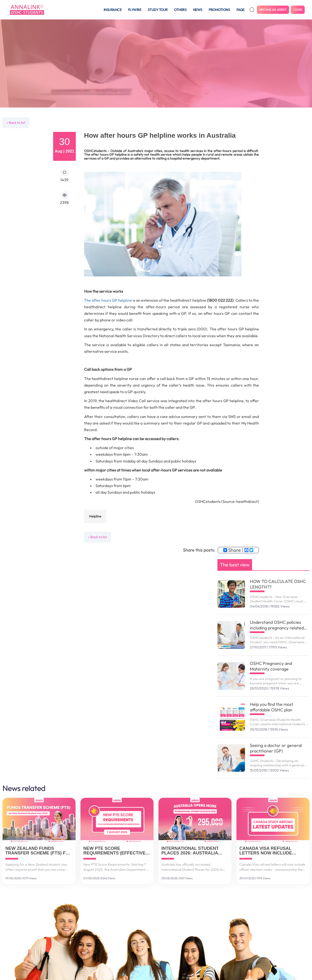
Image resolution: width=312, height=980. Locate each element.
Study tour (158, 10)
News (198, 10)
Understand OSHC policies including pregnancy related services (277, 625)
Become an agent (273, 10)
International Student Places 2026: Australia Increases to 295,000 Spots (194, 851)
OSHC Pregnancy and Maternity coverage (271, 666)
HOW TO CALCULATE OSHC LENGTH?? (278, 584)
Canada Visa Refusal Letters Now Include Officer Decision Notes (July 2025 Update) (268, 851)
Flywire (135, 10)
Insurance (113, 10)
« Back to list (16, 123)
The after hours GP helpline (108, 300)
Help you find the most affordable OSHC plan (272, 707)
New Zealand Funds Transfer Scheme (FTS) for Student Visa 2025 (39, 851)
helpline (95, 516)
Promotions (219, 10)
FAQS (240, 10)
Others (180, 10)
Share (232, 550)
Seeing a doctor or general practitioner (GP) (276, 748)
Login (298, 10)
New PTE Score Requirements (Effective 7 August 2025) (116, 851)
